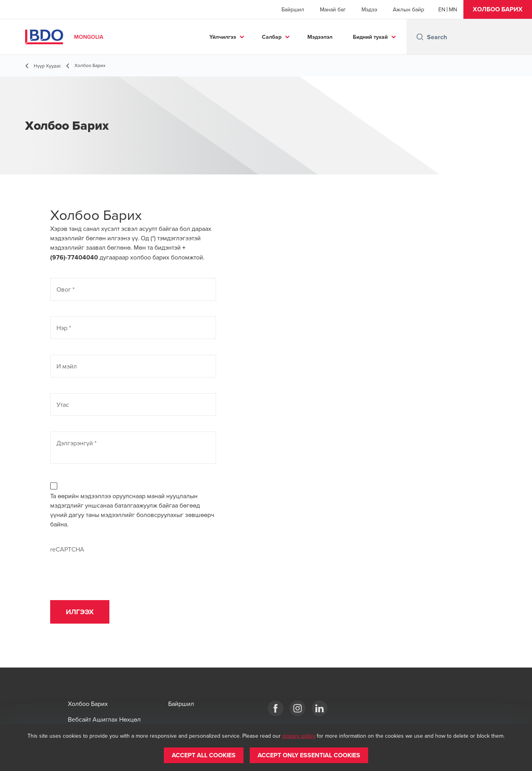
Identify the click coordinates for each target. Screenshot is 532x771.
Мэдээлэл (320, 37)
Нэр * (64, 328)
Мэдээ (369, 9)
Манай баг (333, 9)
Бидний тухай (370, 37)
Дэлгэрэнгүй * (76, 443)
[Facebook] (276, 708)
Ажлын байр (409, 9)
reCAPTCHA (67, 549)
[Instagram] (298, 708)
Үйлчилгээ (223, 37)
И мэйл (67, 366)
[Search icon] (420, 37)
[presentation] (110, 569)
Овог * (65, 289)
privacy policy (299, 736)
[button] (498, 9)
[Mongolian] (453, 9)
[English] (442, 9)
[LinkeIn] (320, 708)
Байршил (293, 9)
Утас (63, 405)
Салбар (272, 37)
